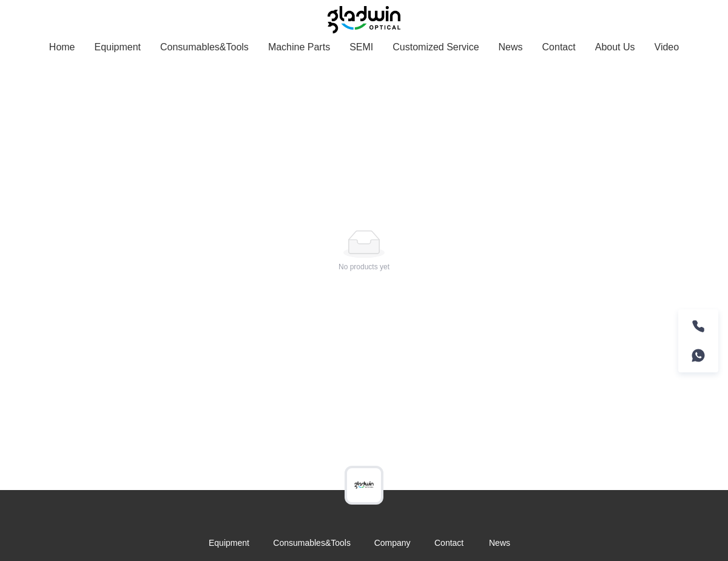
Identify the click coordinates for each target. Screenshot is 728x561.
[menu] (364, 47)
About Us (615, 47)
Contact (559, 47)
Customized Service (436, 47)
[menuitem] (62, 47)
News (511, 47)
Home (62, 47)
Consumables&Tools (204, 47)
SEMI (361, 47)
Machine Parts (299, 47)
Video (667, 47)
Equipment (118, 47)
